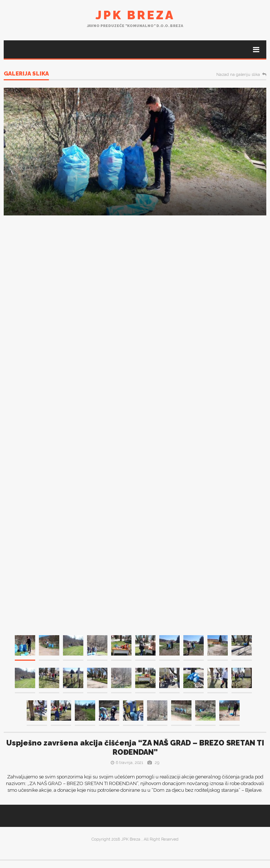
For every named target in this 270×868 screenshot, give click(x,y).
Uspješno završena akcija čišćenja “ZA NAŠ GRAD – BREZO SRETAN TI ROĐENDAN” (135, 748)
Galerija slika (26, 74)
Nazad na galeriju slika (238, 75)
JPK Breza (135, 15)
